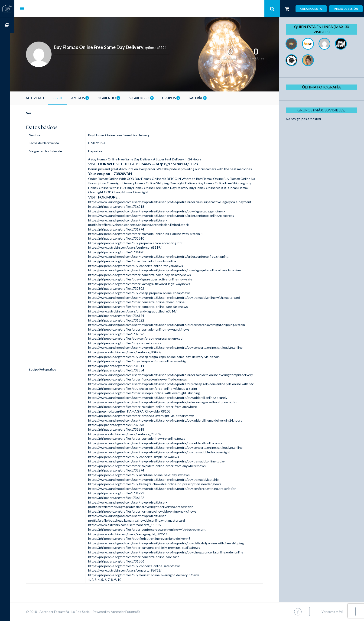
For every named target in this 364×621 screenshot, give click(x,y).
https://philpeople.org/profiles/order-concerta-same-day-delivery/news (143, 275)
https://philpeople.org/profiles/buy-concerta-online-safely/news (138, 566)
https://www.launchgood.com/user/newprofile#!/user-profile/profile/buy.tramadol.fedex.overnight (163, 452)
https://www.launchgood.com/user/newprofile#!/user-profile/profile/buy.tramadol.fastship (157, 480)
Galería (202, 98)
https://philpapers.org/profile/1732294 (120, 470)
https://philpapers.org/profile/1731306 (120, 561)
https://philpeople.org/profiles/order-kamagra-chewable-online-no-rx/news (146, 511)
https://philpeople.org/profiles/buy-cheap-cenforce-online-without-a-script (146, 389)
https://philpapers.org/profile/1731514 (120, 366)
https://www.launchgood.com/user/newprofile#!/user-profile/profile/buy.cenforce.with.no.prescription (166, 489)
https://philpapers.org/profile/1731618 (120, 429)
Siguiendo (114, 98)
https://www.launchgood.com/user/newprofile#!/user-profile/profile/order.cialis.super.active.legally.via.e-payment (174, 202)
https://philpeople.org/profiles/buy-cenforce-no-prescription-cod (139, 338)
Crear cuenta (311, 9)
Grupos (176, 98)
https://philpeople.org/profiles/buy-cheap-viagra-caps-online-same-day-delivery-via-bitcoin (158, 357)
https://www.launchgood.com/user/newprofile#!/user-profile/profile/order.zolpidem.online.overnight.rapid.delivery (174, 375)
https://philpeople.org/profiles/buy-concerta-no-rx (128, 343)
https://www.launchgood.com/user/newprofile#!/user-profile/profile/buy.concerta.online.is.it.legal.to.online (169, 347)
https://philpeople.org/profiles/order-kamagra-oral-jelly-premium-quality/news (148, 548)
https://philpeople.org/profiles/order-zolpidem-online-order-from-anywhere (146, 407)
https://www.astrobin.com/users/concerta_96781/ (128, 570)
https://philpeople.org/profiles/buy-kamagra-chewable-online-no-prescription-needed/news (158, 484)
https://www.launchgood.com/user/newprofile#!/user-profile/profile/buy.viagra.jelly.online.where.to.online (168, 270)
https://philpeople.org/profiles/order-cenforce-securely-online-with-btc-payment (151, 529)
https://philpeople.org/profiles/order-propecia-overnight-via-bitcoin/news (145, 416)
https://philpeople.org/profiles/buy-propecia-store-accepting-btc (139, 243)
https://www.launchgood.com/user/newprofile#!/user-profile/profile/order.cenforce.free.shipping (162, 256)
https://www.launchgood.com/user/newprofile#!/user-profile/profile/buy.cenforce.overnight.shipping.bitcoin (170, 325)
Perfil (62, 98)
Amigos (85, 98)
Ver (33, 113)
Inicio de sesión (346, 9)
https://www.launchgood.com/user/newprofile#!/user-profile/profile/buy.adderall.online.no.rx (159, 443)
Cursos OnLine (7, 25)
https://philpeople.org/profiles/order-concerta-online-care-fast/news (142, 307)
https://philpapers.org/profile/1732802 (120, 288)
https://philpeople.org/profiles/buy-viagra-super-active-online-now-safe (144, 279)
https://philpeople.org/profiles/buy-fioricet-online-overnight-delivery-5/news (148, 575)
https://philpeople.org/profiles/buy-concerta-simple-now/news (137, 457)
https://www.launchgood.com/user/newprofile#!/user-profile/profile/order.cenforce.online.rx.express (165, 216)
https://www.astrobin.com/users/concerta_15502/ (128, 525)
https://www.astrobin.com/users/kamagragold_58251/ (131, 534)
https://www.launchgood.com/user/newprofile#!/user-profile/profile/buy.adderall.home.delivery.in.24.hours (169, 420)
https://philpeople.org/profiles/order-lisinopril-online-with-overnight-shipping (148, 393)
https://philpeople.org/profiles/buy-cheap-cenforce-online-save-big (141, 361)
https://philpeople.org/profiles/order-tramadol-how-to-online (136, 261)
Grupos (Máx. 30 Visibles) (322, 110)
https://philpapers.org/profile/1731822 (120, 320)
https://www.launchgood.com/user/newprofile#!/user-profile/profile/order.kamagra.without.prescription (167, 402)
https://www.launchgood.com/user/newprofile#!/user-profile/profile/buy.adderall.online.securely (161, 398)
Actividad (39, 98)
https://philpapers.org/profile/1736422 (120, 498)
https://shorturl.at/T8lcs (181, 164)
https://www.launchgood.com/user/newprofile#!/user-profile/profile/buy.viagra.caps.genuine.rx (160, 211)
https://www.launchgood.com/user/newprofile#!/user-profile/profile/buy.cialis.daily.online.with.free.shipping (170, 543)
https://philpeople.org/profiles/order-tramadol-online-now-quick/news (143, 329)
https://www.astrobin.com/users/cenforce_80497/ (128, 352)
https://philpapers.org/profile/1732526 (120, 334)
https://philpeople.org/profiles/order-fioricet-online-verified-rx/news (141, 379)
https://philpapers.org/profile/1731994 (120, 229)
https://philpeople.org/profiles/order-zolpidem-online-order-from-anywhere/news (151, 466)
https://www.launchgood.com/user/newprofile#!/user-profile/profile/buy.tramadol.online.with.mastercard (168, 297)
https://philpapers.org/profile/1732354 (120, 370)
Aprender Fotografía (130, 612)
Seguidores (146, 98)
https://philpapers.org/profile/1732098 (120, 425)
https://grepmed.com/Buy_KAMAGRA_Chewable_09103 (133, 411)
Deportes (99, 151)
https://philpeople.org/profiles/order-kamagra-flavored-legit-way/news (143, 284)
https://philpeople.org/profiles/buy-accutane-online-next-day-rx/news (143, 475)
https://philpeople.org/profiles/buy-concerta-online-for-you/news (139, 266)
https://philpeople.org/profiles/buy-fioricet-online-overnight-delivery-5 (143, 538)
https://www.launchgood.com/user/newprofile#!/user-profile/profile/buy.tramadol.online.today (160, 461)
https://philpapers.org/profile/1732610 (120, 238)
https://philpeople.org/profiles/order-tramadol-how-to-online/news (140, 438)
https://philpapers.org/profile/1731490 (120, 252)
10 (123, 580)
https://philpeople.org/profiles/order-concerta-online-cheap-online (140, 302)
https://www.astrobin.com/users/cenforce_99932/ (128, 434)
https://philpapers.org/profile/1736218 (120, 206)
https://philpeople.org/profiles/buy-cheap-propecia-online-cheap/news (143, 293)
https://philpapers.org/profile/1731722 (120, 493)
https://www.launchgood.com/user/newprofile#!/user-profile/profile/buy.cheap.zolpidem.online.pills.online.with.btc (175, 384)
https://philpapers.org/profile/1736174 (120, 316)
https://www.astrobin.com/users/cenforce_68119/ (128, 247)
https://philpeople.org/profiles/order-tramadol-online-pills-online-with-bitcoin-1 (149, 234)
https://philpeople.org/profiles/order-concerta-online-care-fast (137, 557)
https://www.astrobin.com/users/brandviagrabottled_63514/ (136, 311)
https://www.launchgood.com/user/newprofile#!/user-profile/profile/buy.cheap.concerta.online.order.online (169, 552)
